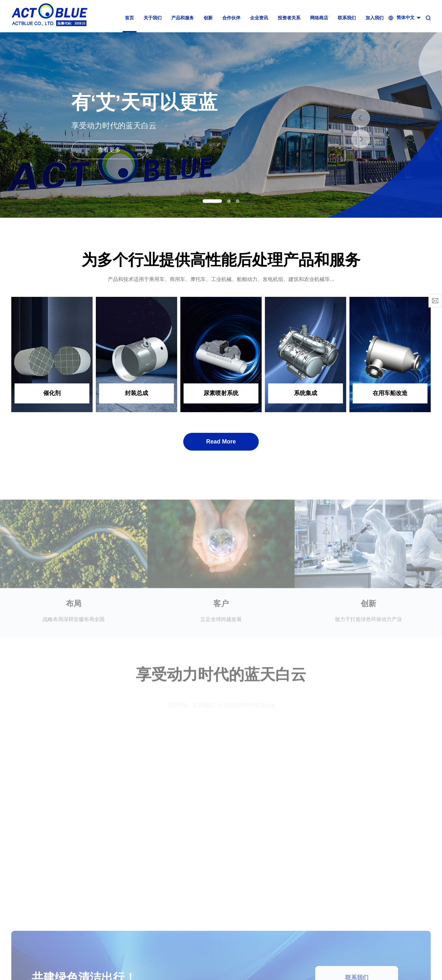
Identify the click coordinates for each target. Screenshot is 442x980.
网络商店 (319, 18)
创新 (208, 18)
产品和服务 (183, 18)
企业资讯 (259, 18)
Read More (221, 442)
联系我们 (347, 18)
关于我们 (153, 18)
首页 (129, 18)
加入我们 (375, 18)
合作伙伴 (231, 18)
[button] (212, 201)
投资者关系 (289, 18)
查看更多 (109, 150)
